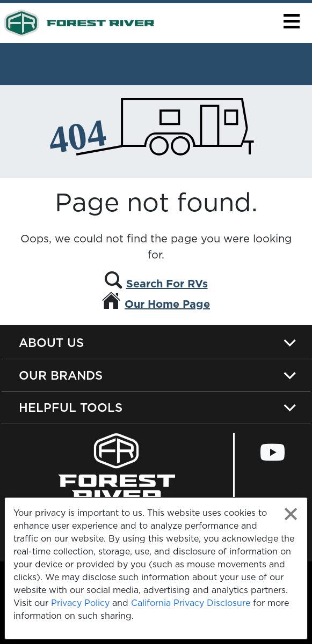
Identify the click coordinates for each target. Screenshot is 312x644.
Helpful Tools (71, 407)
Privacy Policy (80, 603)
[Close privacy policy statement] (291, 514)
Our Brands (61, 375)
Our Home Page (167, 304)
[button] (291, 21)
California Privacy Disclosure (191, 603)
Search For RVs (167, 284)
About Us (51, 342)
